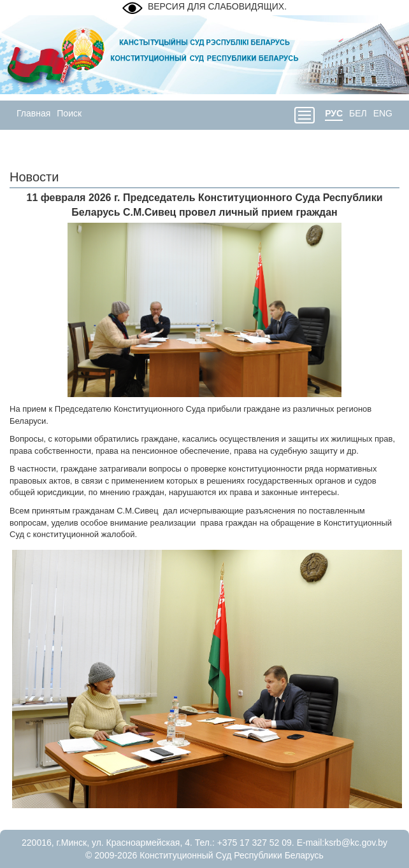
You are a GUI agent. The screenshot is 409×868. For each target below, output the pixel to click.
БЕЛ (358, 113)
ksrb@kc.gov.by (356, 843)
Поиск (69, 113)
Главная (33, 113)
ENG (383, 113)
